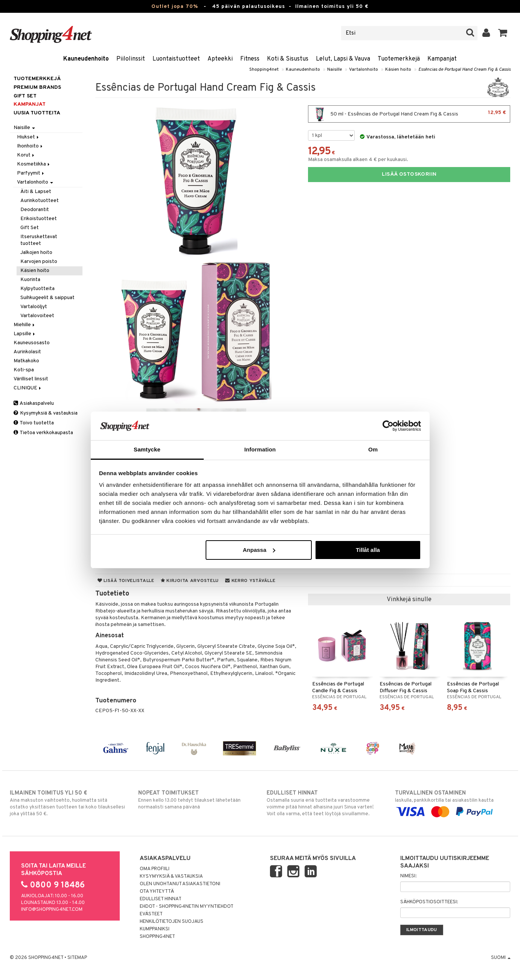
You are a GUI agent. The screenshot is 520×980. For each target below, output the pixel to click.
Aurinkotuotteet (40, 201)
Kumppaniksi (155, 929)
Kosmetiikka (34, 164)
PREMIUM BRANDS (37, 87)
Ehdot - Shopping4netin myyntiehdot (187, 907)
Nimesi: (408, 876)
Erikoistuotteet (39, 219)
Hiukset (28, 137)
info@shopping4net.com (52, 910)
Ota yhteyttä (157, 892)
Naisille (335, 70)
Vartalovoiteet (37, 316)
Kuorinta (30, 280)
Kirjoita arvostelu (190, 581)
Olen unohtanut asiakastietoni (180, 884)
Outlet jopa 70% (175, 7)
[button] (503, 33)
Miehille (25, 325)
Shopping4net (264, 70)
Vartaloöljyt (34, 307)
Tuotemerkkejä (399, 59)
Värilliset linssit (31, 379)
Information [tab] (260, 449)
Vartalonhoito (364, 70)
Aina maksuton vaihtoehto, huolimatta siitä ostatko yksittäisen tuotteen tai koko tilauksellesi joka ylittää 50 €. (68, 803)
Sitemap (77, 958)
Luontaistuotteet (176, 59)
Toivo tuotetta (34, 423)
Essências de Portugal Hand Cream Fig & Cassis (464, 70)
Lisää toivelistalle (126, 581)
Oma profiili (155, 869)
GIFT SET (25, 96)
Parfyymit (31, 173)
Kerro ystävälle (250, 581)
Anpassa (259, 550)
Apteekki (220, 59)
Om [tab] (373, 449)
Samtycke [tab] (147, 449)
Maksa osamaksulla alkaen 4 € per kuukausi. (358, 160)
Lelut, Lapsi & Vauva (343, 59)
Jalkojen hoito (36, 253)
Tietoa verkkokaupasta (43, 433)
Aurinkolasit (27, 352)
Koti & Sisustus (288, 59)
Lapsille (25, 334)
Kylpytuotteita (37, 289)
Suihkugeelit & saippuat (47, 298)
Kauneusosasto (32, 343)
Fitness (250, 59)
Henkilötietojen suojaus (172, 922)
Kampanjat (442, 59)
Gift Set (30, 228)
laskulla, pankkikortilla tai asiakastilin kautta (453, 802)
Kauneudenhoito (86, 59)
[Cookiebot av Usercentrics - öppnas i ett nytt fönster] (388, 426)
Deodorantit (35, 210)
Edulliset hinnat (161, 899)
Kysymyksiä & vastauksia (46, 413)
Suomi (501, 958)
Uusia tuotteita (37, 113)
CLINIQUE (28, 388)
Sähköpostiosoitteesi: (429, 902)
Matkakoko (26, 361)
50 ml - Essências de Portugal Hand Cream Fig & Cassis (409, 114)
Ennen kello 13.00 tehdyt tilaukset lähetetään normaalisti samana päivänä (196, 800)
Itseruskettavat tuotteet (39, 240)
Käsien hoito (398, 70)
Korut (26, 155)
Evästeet (151, 914)
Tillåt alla (368, 550)
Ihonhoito (30, 146)
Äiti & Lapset (36, 192)
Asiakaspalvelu (34, 403)
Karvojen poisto (39, 262)
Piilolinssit (131, 59)
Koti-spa (24, 370)
